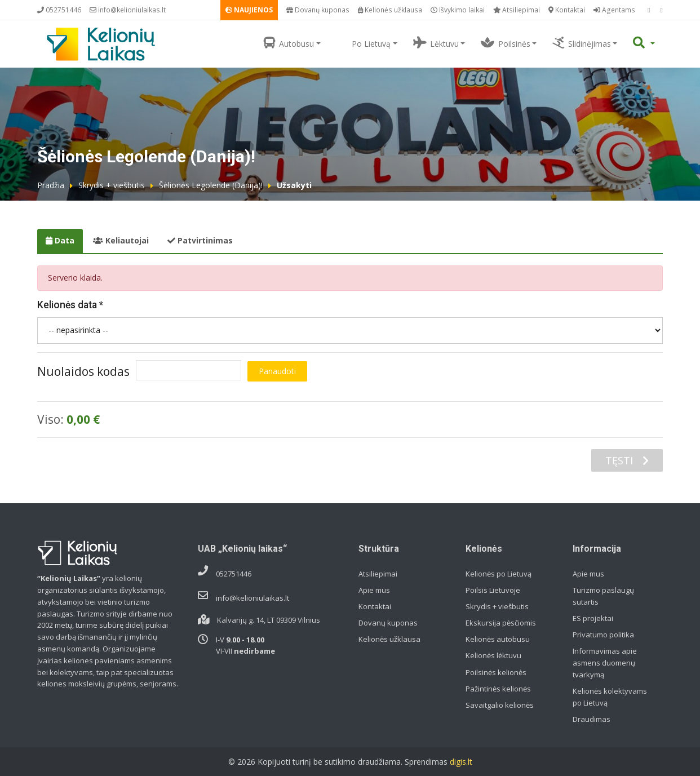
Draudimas (592, 719)
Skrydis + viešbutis (112, 185)
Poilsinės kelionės (496, 672)
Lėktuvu (436, 43)
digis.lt (461, 762)
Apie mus (374, 590)
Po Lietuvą (364, 43)
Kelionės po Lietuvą (499, 574)
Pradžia (51, 185)
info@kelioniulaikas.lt (128, 10)
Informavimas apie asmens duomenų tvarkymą (605, 663)
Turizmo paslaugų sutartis (603, 596)
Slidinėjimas (581, 43)
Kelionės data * (70, 305)
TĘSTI (627, 460)
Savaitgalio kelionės (500, 705)
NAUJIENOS (249, 10)
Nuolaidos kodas (83, 371)
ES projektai (593, 618)
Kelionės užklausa (390, 10)
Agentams (614, 10)
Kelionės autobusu (498, 639)
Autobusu (289, 43)
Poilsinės (505, 43)
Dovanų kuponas (318, 10)
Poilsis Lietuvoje (493, 590)
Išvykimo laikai (458, 10)
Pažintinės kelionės (498, 689)
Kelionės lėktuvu (493, 655)
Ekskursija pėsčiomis (501, 623)
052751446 (59, 10)
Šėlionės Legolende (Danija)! (211, 185)
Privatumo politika (603, 635)
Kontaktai (567, 10)
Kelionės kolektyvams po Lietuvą (610, 697)
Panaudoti (277, 371)
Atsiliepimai (517, 10)
